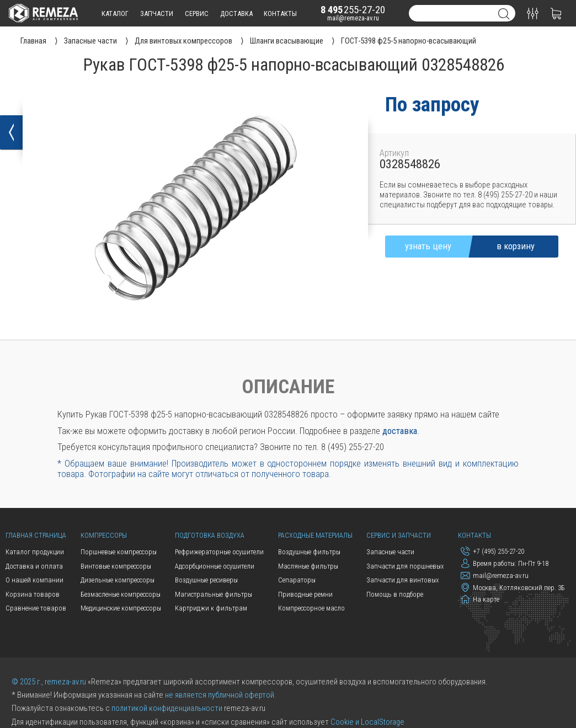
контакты (280, 14)
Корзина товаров (33, 594)
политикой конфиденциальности (167, 708)
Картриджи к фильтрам (211, 608)
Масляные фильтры (308, 566)
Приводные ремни (305, 594)
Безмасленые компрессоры (121, 594)
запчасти (157, 14)
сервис (197, 14)
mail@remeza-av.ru (353, 18)
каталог (115, 14)
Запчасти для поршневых (405, 566)
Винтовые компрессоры (116, 566)
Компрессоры (104, 535)
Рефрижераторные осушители (219, 552)
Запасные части (390, 552)
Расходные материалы (315, 535)
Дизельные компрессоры (118, 580)
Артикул (394, 153)
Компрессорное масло (311, 608)
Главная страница (36, 535)
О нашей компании (34, 580)
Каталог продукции (35, 552)
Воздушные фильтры (309, 552)
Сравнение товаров (36, 608)
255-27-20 (353, 10)
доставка (236, 14)
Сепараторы (297, 580)
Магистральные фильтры (214, 594)
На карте (480, 599)
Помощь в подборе (395, 594)
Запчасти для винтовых (402, 580)
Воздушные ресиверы (206, 580)
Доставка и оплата (34, 566)
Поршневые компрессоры (119, 552)
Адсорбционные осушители (215, 566)
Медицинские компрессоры (121, 608)
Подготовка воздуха (210, 535)
